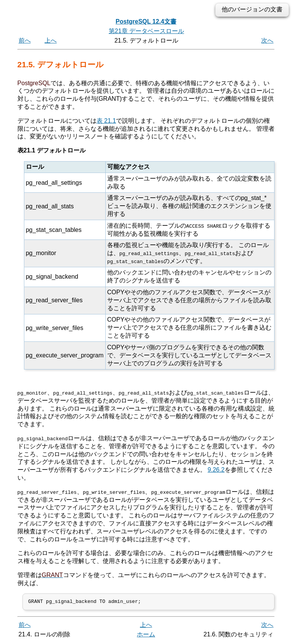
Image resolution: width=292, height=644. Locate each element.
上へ (51, 40)
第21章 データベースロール (146, 31)
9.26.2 (216, 470)
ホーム (146, 635)
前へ (25, 40)
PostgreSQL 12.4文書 (146, 21)
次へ (267, 40)
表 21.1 (106, 121)
